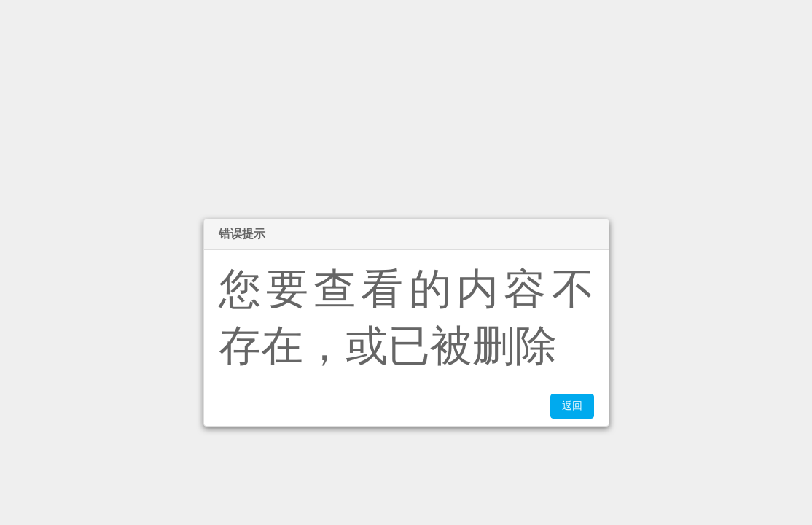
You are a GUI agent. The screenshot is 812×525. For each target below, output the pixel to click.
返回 (572, 406)
